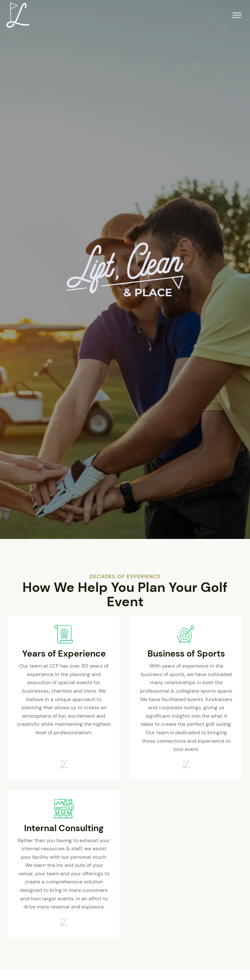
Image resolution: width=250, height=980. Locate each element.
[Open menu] (237, 15)
